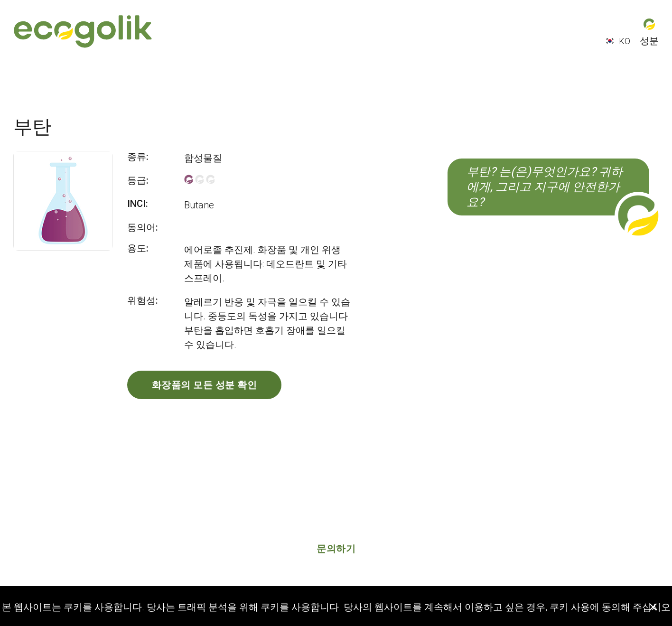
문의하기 (336, 549)
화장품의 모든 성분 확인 (205, 385)
